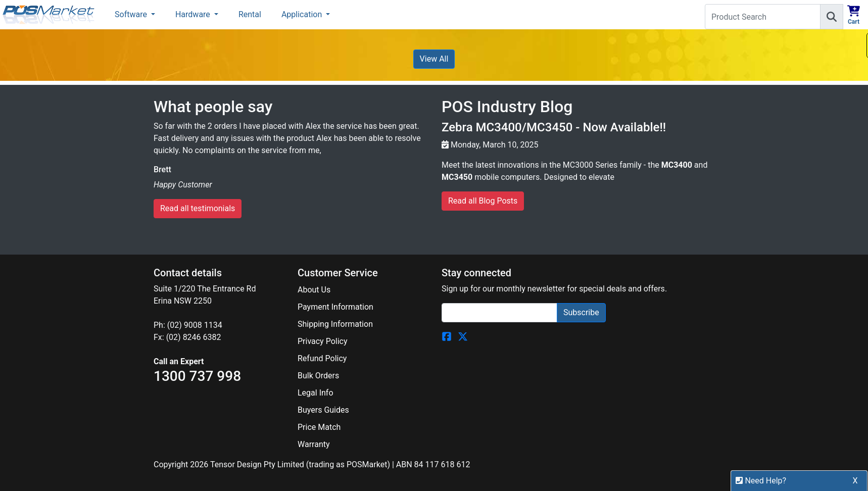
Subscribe (581, 312)
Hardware (194, 14)
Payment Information (335, 307)
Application (303, 14)
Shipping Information (335, 324)
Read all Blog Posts (483, 201)
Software (132, 14)
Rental (250, 14)
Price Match (319, 427)
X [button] (855, 483)
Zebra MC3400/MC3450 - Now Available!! (554, 127)
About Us (314, 290)
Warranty (314, 444)
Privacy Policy (323, 341)
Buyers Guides (323, 410)
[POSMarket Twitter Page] (463, 336)
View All (434, 59)
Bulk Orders (318, 376)
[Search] (832, 17)
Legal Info (316, 393)
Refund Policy (322, 358)
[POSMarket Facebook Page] (447, 336)
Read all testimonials (198, 208)
